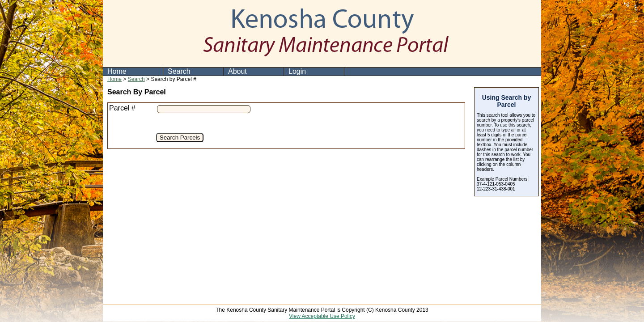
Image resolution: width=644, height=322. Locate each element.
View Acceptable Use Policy (322, 316)
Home (117, 71)
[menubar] (224, 72)
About (237, 71)
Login (297, 71)
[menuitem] (133, 72)
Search (179, 71)
